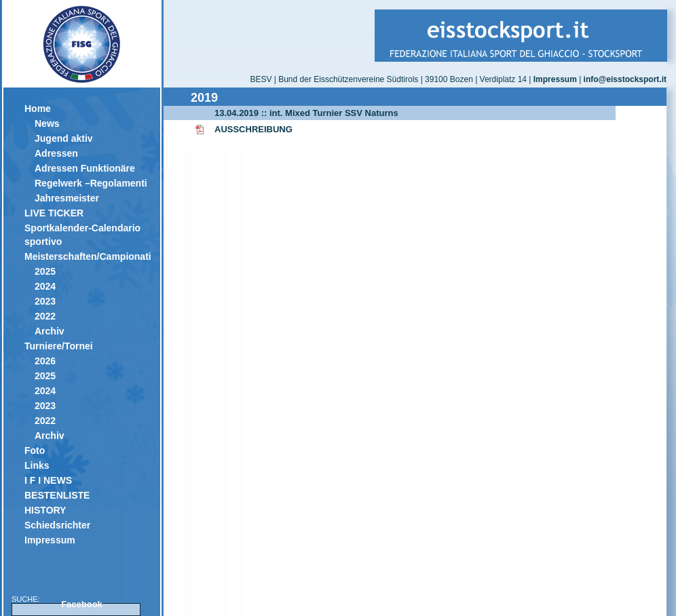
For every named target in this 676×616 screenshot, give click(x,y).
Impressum (50, 540)
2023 (45, 301)
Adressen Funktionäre (85, 168)
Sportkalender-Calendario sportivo (82, 235)
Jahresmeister (67, 198)
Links (37, 465)
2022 (45, 316)
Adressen (56, 153)
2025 (45, 271)
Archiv (50, 331)
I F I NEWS (48, 480)
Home (38, 109)
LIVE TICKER (54, 213)
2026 (45, 361)
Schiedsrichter (57, 525)
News (47, 123)
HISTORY (45, 510)
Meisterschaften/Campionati (87, 256)
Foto (35, 450)
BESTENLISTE (57, 495)
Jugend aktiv (64, 138)
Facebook (82, 604)
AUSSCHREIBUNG (253, 129)
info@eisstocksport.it (625, 79)
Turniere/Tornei (59, 346)
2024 (45, 286)
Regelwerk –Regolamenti (91, 183)
